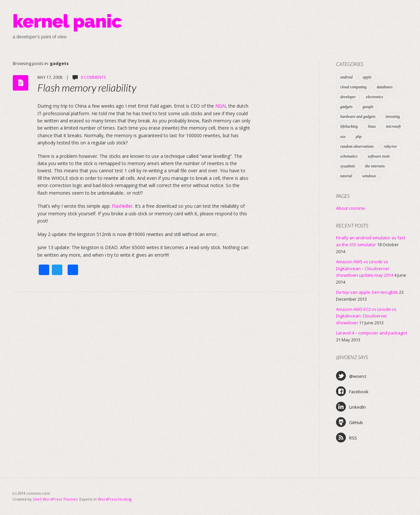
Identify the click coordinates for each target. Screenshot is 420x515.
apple (367, 77)
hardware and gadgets (358, 117)
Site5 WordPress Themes (55, 499)
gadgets (346, 107)
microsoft (393, 126)
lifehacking (349, 126)
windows (369, 176)
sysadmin (348, 166)
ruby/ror (390, 146)
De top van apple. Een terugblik (367, 292)
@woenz (351, 376)
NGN (220, 106)
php (359, 137)
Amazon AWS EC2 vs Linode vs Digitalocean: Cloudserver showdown (366, 316)
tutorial (346, 176)
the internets (375, 166)
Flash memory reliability (87, 87)
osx (343, 137)
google (368, 107)
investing (393, 117)
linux (372, 126)
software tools (379, 156)
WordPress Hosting (115, 499)
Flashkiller (122, 206)
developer (348, 97)
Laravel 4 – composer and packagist (372, 333)
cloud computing (353, 87)
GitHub (349, 422)
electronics (374, 97)
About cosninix (351, 208)
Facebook (352, 391)
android (346, 77)
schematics (349, 156)
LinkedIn (351, 407)
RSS (346, 438)
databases (385, 87)
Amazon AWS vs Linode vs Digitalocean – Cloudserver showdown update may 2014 (365, 268)
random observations (357, 146)
